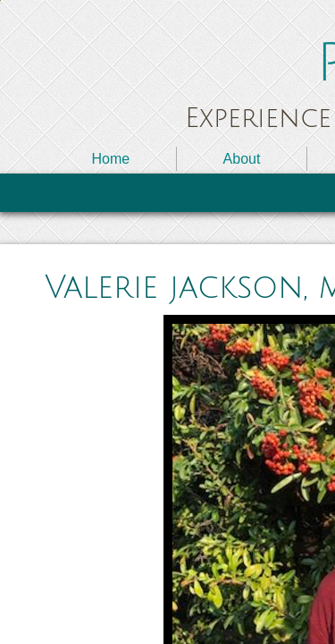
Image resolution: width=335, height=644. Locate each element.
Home (110, 159)
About (242, 159)
